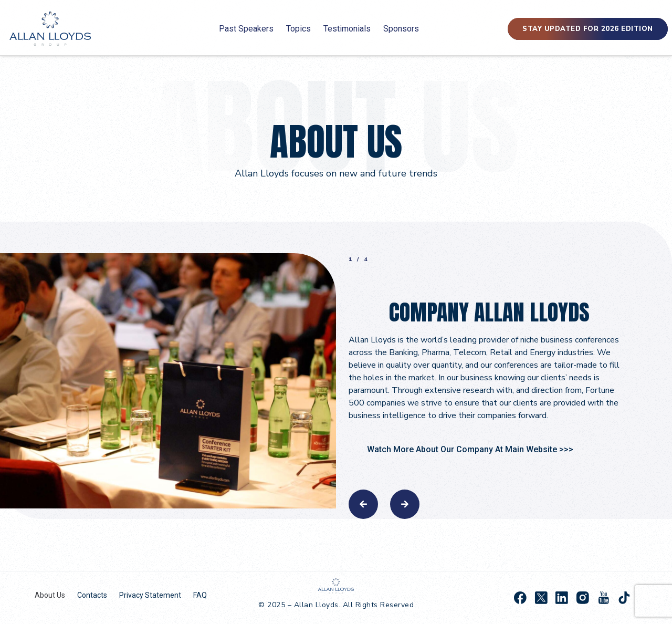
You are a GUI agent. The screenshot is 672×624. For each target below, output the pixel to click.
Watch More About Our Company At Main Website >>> (470, 449)
